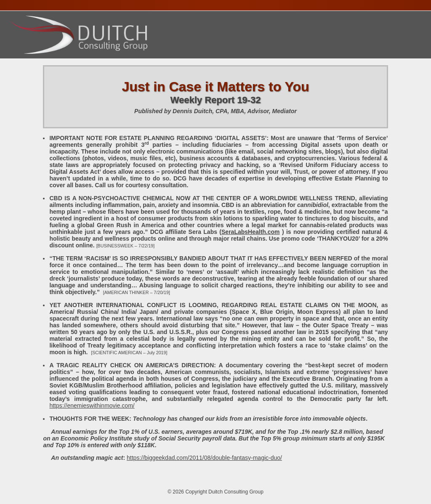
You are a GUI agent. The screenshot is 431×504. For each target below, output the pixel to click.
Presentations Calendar (174, 62)
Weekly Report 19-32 (216, 100)
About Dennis (62, 62)
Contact (292, 62)
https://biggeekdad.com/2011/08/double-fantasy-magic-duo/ (204, 458)
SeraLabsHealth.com (251, 232)
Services (109, 62)
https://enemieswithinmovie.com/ (92, 406)
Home (21, 62)
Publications (247, 62)
